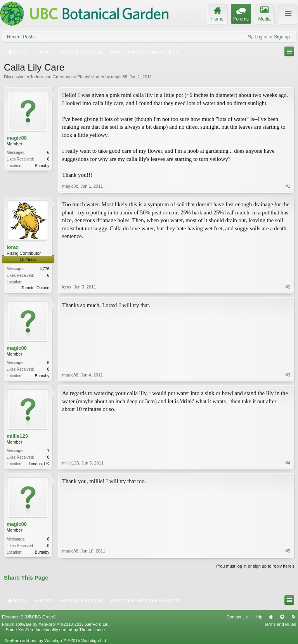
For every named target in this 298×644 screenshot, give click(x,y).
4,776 (44, 269)
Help (258, 617)
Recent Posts (21, 37)
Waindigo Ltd (94, 641)
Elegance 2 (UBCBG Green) (29, 617)
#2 (288, 287)
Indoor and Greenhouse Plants (60, 77)
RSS (293, 617)
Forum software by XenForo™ (56, 624)
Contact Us (237, 617)
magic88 (119, 77)
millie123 (17, 436)
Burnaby (42, 166)
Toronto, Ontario (35, 288)
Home (271, 617)
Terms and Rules (280, 624)
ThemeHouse (92, 630)
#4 (288, 463)
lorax (13, 247)
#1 (288, 186)
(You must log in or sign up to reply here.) (255, 566)
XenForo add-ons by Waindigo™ (35, 641)
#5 (288, 551)
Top (282, 617)
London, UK (39, 464)
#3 (288, 375)
